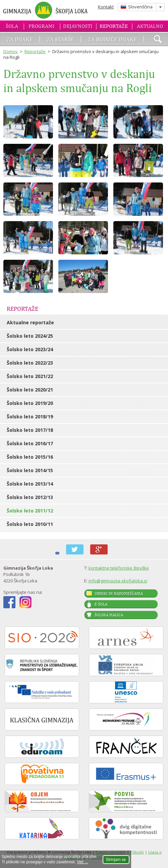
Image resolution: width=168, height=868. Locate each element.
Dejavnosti (78, 26)
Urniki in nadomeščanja (119, 593)
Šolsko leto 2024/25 (30, 336)
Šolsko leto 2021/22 (30, 376)
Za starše (61, 39)
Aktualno (150, 26)
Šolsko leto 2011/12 (30, 511)
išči (158, 40)
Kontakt (106, 7)
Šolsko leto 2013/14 (30, 484)
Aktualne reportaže (30, 322)
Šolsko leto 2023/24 (30, 349)
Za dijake (20, 39)
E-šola (101, 604)
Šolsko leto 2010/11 (30, 524)
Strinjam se (116, 860)
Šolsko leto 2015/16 (30, 457)
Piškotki (137, 852)
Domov (11, 51)
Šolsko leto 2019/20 (30, 403)
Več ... (82, 862)
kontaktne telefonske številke (119, 568)
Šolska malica (109, 615)
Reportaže (114, 26)
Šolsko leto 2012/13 (30, 497)
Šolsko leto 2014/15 (30, 470)
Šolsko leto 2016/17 (30, 443)
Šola (12, 26)
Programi (41, 26)
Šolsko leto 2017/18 (30, 430)
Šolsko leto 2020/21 (30, 390)
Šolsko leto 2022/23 (30, 363)
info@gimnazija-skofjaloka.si (118, 581)
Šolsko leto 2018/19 (30, 417)
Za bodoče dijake (113, 39)
